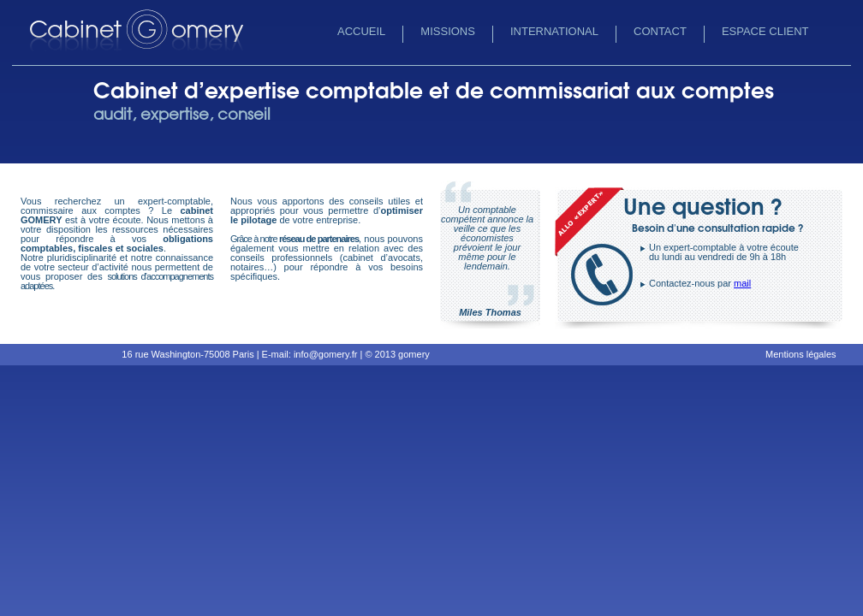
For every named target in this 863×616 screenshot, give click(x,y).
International (554, 31)
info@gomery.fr (326, 354)
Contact (660, 31)
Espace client (765, 31)
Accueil (361, 31)
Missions (448, 31)
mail (742, 283)
